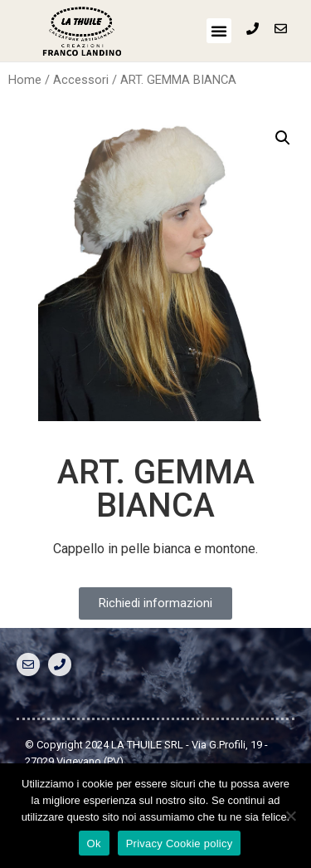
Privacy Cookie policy (180, 843)
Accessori (81, 80)
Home (25, 80)
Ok (94, 843)
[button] (219, 31)
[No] (290, 816)
